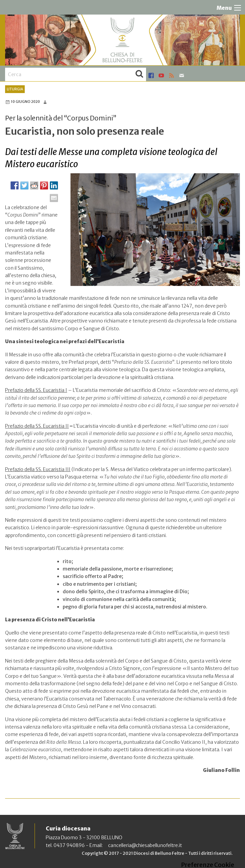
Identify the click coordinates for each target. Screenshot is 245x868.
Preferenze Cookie (208, 865)
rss (171, 75)
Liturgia (15, 89)
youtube (161, 75)
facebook (151, 75)
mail (182, 75)
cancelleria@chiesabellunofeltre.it (145, 845)
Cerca (139, 74)
